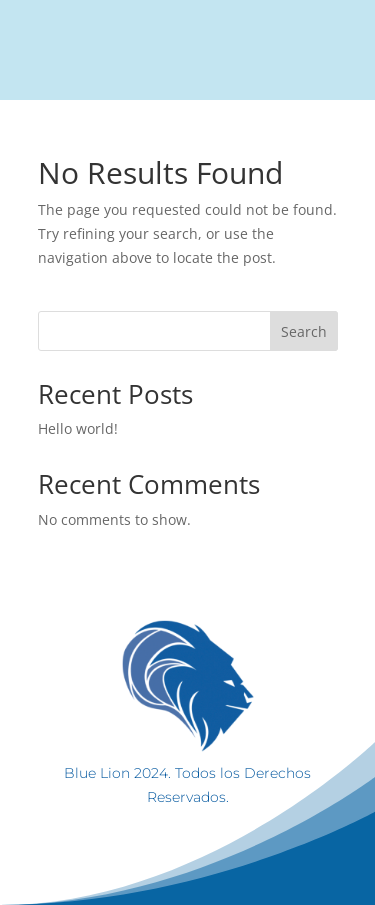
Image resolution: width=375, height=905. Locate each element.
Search (304, 331)
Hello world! (78, 428)
